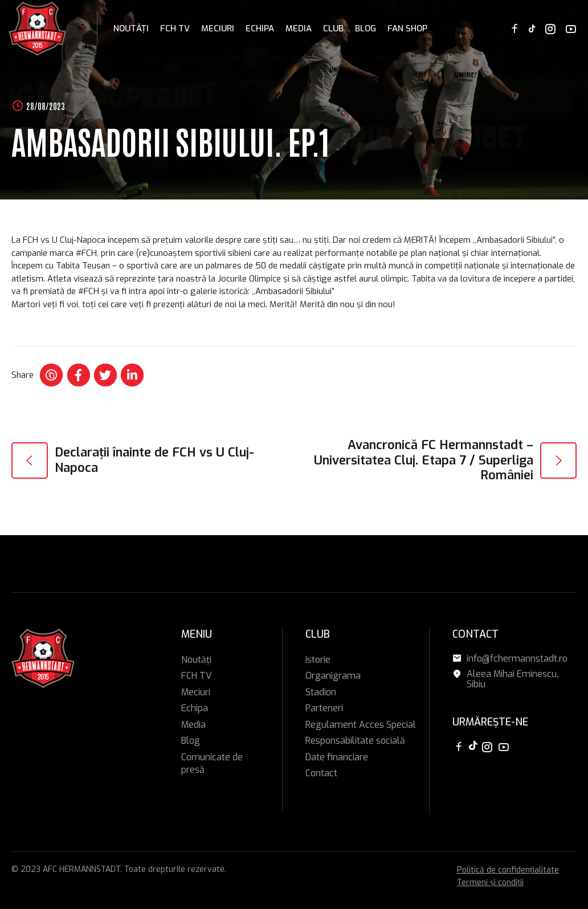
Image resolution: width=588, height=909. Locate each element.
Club (333, 28)
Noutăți (131, 28)
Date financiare (337, 757)
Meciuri (218, 28)
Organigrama (333, 676)
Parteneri (324, 708)
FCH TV (175, 28)
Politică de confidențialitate (508, 870)
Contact (321, 773)
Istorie (318, 660)
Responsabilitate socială (355, 741)
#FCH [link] (86, 253)
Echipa (260, 28)
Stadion (321, 692)
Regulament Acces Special (361, 725)
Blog (366, 28)
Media (299, 28)
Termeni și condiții (490, 882)
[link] (64, 240)
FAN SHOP (407, 28)
